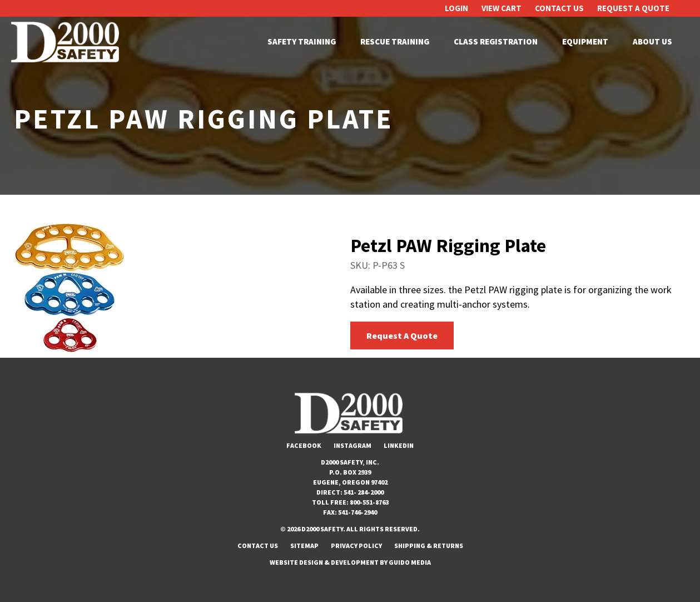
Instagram (353, 445)
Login (456, 8)
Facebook (304, 445)
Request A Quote (633, 8)
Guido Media (410, 562)
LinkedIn (399, 445)
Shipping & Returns (429, 546)
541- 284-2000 (364, 492)
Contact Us (559, 8)
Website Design (296, 562)
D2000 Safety (67, 42)
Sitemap (304, 546)
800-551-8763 (369, 502)
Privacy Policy (356, 546)
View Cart (502, 8)
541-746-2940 (358, 512)
